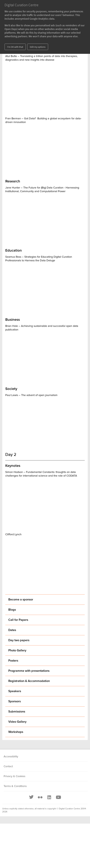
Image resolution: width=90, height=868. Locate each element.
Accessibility (11, 757)
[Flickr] (40, 797)
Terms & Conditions (15, 786)
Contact (8, 766)
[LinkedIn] (49, 797)
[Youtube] (58, 797)
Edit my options (38, 47)
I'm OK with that (15, 47)
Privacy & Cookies (14, 776)
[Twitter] (31, 797)
